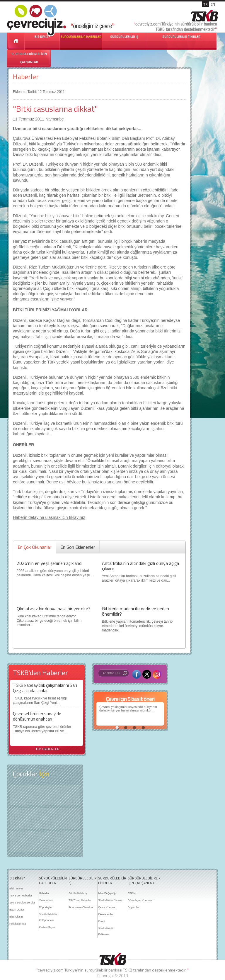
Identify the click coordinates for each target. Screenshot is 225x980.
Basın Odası (17, 910)
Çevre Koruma (107, 907)
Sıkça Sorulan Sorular (22, 903)
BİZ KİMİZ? (17, 878)
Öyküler (45, 818)
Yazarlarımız (46, 900)
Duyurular (133, 907)
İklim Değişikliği (107, 893)
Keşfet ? (45, 795)
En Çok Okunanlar (34, 547)
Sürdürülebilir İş (78, 893)
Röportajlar (45, 907)
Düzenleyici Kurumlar (140, 900)
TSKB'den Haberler (21, 896)
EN (213, 4)
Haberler (26, 77)
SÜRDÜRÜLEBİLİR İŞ (124, 37)
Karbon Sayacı (48, 927)
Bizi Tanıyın (16, 889)
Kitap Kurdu (45, 841)
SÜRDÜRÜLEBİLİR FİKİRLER (181, 37)
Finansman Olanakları (81, 907)
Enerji (102, 921)
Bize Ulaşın (16, 917)
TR (206, 4)
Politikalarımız (18, 924)
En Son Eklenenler (78, 547)
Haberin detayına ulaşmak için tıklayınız (49, 517)
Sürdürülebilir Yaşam (110, 900)
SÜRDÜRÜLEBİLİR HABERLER (81, 37)
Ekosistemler (106, 914)
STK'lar (132, 893)
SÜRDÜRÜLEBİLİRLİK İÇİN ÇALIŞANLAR (29, 58)
